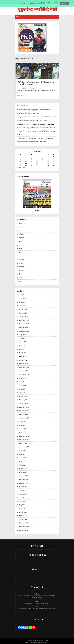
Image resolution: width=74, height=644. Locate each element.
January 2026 (24, 316)
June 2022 (23, 457)
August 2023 (23, 421)
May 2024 (22, 388)
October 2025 (24, 327)
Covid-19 (22, 222)
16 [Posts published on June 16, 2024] (54, 160)
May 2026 (22, 301)
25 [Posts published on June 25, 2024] (26, 164)
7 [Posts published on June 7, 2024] (43, 158)
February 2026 (24, 312)
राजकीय (21, 266)
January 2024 (24, 403)
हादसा (21, 280)
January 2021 (24, 518)
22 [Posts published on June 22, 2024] (48, 162)
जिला (21, 248)
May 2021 (22, 504)
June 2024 (23, 384)
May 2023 (22, 431)
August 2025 (23, 334)
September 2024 (24, 374)
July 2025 (22, 337)
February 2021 (24, 515)
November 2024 (24, 366)
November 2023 (24, 410)
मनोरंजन (22, 259)
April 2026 (22, 305)
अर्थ (20, 230)
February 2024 (24, 399)
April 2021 (22, 508)
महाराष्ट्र (21, 262)
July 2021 (22, 497)
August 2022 (23, 450)
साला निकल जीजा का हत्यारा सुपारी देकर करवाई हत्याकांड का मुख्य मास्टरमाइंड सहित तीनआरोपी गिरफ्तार (35, 139)
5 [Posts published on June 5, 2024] (31, 158)
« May (19, 167)
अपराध (21, 226)
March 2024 (23, 395)
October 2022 (24, 442)
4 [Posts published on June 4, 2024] (26, 158)
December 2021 (24, 479)
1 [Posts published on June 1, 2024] (48, 156)
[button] (20, 37)
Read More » (21, 95)
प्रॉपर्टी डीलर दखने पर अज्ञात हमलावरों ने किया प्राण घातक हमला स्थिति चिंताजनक (36, 82)
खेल (20, 244)
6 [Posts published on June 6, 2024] (37, 158)
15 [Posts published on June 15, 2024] (48, 160)
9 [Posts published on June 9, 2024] (54, 158)
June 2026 (23, 298)
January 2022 (24, 475)
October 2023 (24, 413)
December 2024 (24, 363)
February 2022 (24, 471)
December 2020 (24, 522)
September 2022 (24, 446)
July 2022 (22, 453)
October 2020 (24, 529)
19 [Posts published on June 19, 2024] (31, 162)
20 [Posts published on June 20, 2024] (37, 162)
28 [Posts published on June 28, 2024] (43, 164)
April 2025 (22, 348)
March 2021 (23, 511)
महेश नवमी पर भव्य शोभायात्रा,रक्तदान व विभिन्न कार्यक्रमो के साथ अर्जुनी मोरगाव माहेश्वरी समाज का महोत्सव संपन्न (37, 118)
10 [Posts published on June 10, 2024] (20, 160)
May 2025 (22, 345)
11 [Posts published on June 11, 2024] (26, 160)
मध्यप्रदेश (22, 255)
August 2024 (23, 377)
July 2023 (22, 424)
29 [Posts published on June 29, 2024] (48, 164)
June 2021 (23, 500)
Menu (18, 16)
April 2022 (22, 464)
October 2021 (24, 486)
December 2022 (24, 435)
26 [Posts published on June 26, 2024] (31, 164)
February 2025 (24, 355)
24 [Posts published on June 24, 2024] (20, 164)
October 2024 (24, 370)
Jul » (24, 167)
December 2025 (24, 319)
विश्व (21, 273)
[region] (37, 37)
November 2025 (24, 323)
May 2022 (22, 460)
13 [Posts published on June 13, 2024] (37, 160)
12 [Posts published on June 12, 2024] (31, 160)
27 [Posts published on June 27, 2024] (37, 164)
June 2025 (23, 341)
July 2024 (22, 381)
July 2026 (22, 294)
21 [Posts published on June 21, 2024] (43, 162)
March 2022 (23, 468)
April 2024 (22, 392)
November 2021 (24, 482)
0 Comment (32, 87)
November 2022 (24, 439)
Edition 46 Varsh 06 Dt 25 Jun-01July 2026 (32, 123)
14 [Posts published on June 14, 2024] (43, 160)
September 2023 (24, 417)
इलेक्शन (21, 233)
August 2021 (23, 493)
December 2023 (24, 406)
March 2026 (23, 308)
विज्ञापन (21, 270)
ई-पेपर (21, 241)
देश (20, 251)
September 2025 (24, 330)
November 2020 (24, 526)
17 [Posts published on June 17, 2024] (20, 162)
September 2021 (24, 489)
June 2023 (23, 428)
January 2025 (24, 359)
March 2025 (23, 352)
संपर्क (21, 277)
